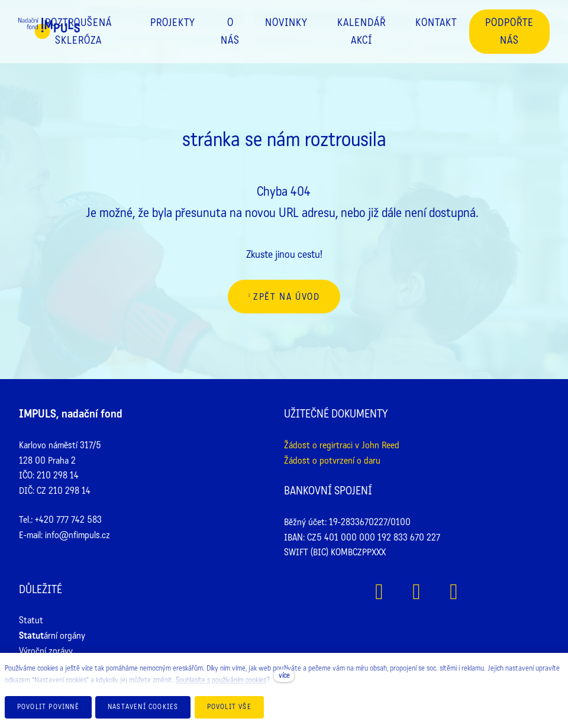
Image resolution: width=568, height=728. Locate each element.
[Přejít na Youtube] (454, 592)
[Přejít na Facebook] (380, 592)
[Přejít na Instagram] (417, 592)
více (284, 675)
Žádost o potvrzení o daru (332, 460)
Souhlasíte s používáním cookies (221, 680)
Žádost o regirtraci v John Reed (342, 445)
